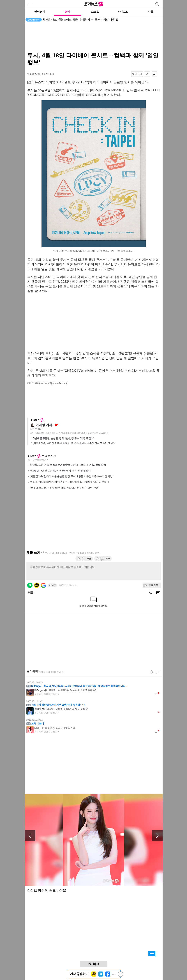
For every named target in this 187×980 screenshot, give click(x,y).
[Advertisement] (94, 38)
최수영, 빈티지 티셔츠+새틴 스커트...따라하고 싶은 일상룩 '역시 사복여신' (70, 482)
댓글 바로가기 (152, 954)
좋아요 (56, 425)
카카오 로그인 (37, 585)
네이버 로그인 (30, 585)
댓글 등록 (153, 585)
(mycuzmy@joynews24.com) (53, 383)
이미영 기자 (44, 425)
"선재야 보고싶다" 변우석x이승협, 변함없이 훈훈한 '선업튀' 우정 (64, 488)
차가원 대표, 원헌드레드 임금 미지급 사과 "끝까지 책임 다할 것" (81, 19)
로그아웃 (52, 585)
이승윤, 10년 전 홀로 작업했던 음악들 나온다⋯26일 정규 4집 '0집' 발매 (68, 465)
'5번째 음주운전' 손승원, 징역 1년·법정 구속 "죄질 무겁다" (64, 438)
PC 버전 (93, 964)
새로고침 (55, 456)
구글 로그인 (43, 585)
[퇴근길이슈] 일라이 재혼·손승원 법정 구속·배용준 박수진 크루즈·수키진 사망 (74, 443)
